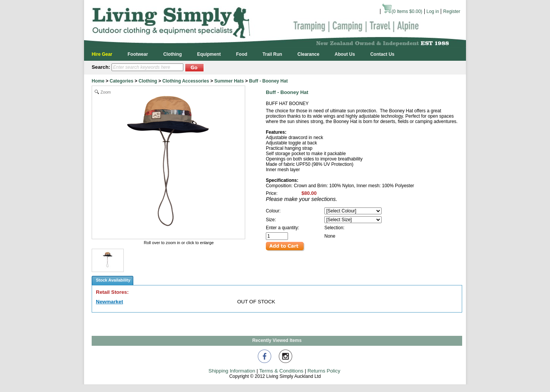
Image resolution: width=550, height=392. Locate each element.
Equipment (209, 54)
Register (452, 11)
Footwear (138, 54)
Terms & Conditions (281, 371)
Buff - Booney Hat (268, 81)
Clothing (172, 54)
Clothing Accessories (186, 81)
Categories (121, 81)
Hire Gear (102, 54)
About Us (345, 54)
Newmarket (109, 302)
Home (98, 81)
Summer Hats (229, 81)
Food (242, 54)
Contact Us (382, 54)
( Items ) (402, 11)
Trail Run (272, 54)
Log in (433, 11)
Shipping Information (232, 371)
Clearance (308, 54)
